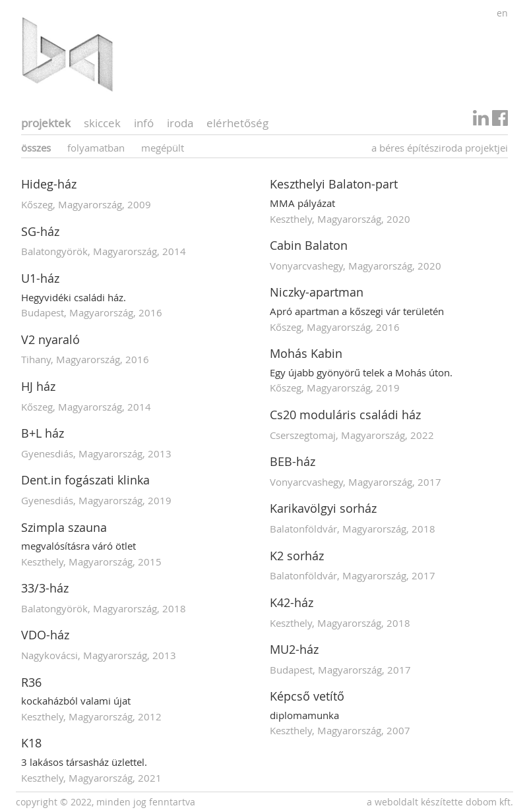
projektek (46, 123)
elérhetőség (237, 123)
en (502, 13)
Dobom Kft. (489, 802)
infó (144, 123)
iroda (180, 123)
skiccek (102, 123)
